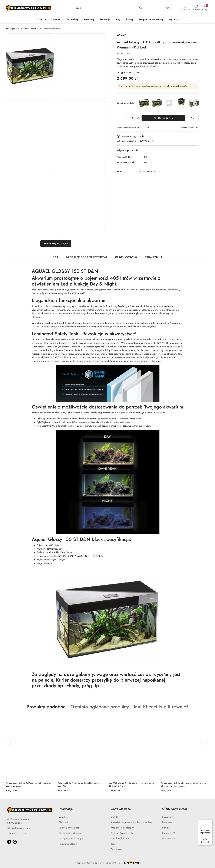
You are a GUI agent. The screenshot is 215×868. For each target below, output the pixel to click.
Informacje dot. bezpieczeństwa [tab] (86, 257)
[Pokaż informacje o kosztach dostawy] (153, 141)
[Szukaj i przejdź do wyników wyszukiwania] (141, 8)
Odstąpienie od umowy (71, 833)
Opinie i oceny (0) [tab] (126, 257)
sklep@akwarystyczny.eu (19, 828)
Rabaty (114, 844)
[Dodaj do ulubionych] (193, 118)
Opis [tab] (55, 257)
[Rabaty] (130, 20)
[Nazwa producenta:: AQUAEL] (122, 35)
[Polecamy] (89, 20)
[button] (42, 20)
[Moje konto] (186, 8)
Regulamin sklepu (68, 844)
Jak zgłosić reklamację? (71, 839)
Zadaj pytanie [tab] (154, 257)
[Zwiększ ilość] (132, 118)
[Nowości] (57, 20)
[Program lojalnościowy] (151, 20)
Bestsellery (167, 817)
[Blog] (118, 20)
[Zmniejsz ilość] (119, 118)
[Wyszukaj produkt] (109, 8)
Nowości (167, 828)
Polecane (167, 822)
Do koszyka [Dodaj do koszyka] (163, 118)
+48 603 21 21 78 (16, 834)
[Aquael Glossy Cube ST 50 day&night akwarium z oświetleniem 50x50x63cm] (181, 102)
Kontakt (114, 817)
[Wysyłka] (173, 20)
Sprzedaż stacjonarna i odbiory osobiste (131, 822)
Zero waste (116, 849)
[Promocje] (105, 20)
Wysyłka (63, 817)
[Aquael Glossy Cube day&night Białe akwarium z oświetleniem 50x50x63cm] (169, 103)
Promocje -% (169, 833)
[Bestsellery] (73, 20)
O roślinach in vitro (120, 839)
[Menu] (210, 821)
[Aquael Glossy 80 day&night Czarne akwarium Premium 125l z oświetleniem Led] (157, 103)
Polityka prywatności (69, 828)
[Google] (15, 842)
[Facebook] (9, 842)
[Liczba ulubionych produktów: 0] (196, 8)
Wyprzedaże (169, 839)
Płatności (63, 822)
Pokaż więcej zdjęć (56, 244)
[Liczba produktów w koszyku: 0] (205, 8)
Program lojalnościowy (122, 828)
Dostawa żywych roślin (122, 833)
